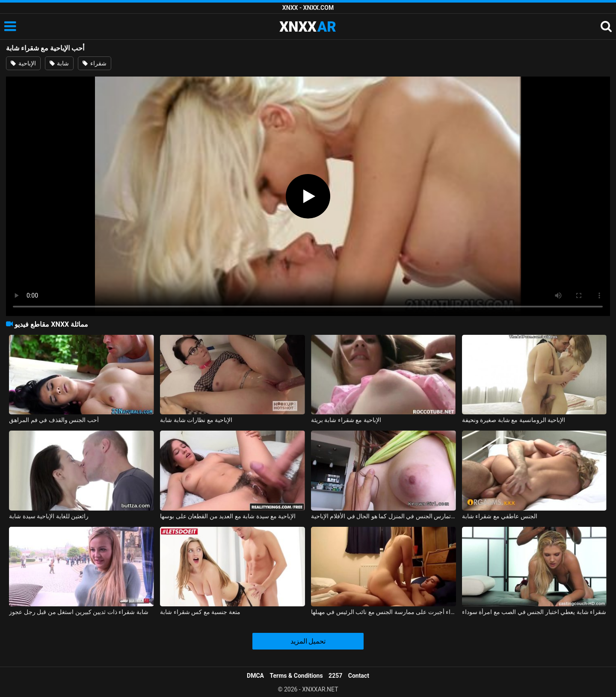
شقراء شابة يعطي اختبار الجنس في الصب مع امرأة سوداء (534, 612)
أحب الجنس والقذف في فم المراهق (54, 420)
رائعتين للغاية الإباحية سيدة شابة (49, 516)
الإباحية (23, 63)
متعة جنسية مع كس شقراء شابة (200, 612)
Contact (359, 676)
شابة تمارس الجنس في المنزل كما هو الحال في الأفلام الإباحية (384, 516)
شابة (59, 63)
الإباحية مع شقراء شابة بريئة (346, 420)
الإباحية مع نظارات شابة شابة (196, 420)
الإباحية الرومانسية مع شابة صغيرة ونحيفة (514, 420)
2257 (335, 676)
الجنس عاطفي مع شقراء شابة (500, 516)
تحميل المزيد (308, 641)
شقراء (94, 63)
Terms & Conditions (296, 676)
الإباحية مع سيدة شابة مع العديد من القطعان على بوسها (228, 516)
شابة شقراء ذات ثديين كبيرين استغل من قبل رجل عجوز (78, 612)
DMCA (255, 676)
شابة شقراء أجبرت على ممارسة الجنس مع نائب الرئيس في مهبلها (384, 612)
